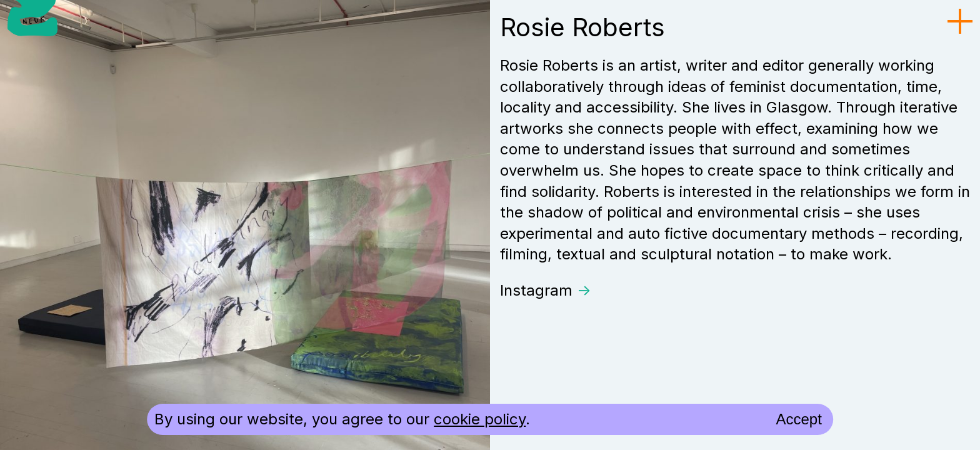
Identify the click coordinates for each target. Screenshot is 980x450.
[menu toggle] (960, 22)
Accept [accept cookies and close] (798, 419)
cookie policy (480, 419)
